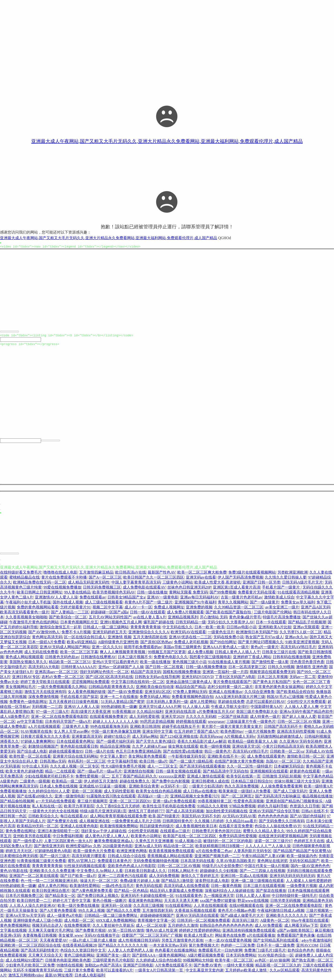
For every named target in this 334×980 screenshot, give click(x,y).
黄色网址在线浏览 (272, 863)
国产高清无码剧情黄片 (40, 952)
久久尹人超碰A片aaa (149, 748)
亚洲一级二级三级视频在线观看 (257, 883)
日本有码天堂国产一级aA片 (68, 724)
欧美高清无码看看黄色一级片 (25, 614)
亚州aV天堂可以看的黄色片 (116, 664)
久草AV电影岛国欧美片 (236, 863)
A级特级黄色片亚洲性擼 (118, 644)
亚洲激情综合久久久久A (149, 634)
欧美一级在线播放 (155, 664)
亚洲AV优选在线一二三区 (190, 639)
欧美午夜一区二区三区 (234, 962)
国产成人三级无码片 (290, 793)
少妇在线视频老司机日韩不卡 (49, 778)
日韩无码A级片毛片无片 (302, 584)
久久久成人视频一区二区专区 (75, 768)
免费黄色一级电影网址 (28, 704)
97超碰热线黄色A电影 (53, 853)
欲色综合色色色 (301, 952)
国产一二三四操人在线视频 (262, 873)
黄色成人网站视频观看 (24, 659)
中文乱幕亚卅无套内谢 (205, 972)
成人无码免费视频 (164, 878)
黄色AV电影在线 (14, 873)
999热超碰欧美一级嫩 (119, 709)
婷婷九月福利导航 (273, 808)
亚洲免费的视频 (199, 609)
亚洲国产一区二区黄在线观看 (34, 878)
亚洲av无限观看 (306, 629)
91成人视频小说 (188, 843)
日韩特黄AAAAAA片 (79, 669)
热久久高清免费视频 (242, 788)
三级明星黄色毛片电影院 (113, 962)
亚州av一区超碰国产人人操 (121, 669)
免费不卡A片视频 (76, 634)
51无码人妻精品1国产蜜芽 (123, 704)
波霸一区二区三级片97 (273, 843)
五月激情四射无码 (157, 913)
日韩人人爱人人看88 (253, 898)
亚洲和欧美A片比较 (275, 629)
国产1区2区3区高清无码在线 (109, 679)
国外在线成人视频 (68, 604)
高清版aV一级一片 (153, 798)
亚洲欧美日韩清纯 (145, 729)
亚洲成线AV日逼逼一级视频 (103, 788)
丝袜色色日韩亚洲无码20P (189, 589)
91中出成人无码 (35, 768)
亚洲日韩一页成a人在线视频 (244, 878)
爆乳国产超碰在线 (159, 624)
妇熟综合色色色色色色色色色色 (226, 928)
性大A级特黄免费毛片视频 (124, 768)
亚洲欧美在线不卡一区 (226, 758)
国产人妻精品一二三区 (70, 614)
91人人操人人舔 (196, 709)
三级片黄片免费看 (79, 972)
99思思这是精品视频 (157, 724)
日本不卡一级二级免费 (275, 947)
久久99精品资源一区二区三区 (239, 609)
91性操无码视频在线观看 (85, 868)
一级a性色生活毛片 (118, 888)
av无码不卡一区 (174, 788)
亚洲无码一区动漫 (116, 908)
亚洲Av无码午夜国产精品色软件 (306, 714)
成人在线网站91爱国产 (24, 962)
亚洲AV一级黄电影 (163, 599)
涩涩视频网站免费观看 (91, 684)
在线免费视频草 (77, 928)
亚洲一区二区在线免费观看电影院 (59, 719)
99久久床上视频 (92, 913)
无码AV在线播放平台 (102, 937)
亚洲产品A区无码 (316, 609)
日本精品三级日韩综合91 (252, 783)
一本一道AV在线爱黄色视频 (228, 942)
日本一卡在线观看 (271, 624)
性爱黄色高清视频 (249, 803)
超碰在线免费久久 (135, 783)
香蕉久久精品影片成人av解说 (202, 744)
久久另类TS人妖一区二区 (301, 634)
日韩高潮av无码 (53, 763)
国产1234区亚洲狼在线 (179, 739)
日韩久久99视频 (281, 669)
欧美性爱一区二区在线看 (30, 758)
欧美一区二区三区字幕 (79, 654)
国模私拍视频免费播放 (182, 674)
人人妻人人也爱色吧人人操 (130, 952)
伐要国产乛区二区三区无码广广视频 (152, 937)
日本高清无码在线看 (197, 863)
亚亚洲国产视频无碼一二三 (217, 858)
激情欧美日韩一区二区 (306, 758)
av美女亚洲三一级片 (282, 609)
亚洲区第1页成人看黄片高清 (237, 589)
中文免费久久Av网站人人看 (100, 873)
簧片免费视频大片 (204, 947)
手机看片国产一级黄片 (281, 589)
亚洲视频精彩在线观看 (269, 773)
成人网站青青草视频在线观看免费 (118, 818)
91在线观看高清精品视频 (298, 594)
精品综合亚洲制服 (115, 748)
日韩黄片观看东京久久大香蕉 (45, 739)
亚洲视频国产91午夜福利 (195, 604)
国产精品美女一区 (60, 898)
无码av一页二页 (303, 679)
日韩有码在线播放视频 (292, 659)
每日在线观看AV (74, 818)
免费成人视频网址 (169, 609)
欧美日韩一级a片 (153, 763)
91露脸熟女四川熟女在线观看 (111, 798)
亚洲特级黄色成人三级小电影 (38, 923)
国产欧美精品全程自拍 (295, 694)
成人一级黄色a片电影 (65, 918)
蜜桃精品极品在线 (24, 579)
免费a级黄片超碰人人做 (140, 883)
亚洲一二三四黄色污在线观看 (123, 878)
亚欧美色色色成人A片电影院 (132, 868)
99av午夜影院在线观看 (310, 923)
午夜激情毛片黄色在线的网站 (34, 624)
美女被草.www (71, 937)
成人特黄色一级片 (265, 719)
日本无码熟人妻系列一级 (167, 704)
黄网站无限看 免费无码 (188, 594)
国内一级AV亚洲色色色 (310, 868)
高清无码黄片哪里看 (89, 858)
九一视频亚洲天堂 (219, 898)
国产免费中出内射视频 (171, 783)
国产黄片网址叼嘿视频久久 (261, 644)
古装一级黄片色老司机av (241, 599)
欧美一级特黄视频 (215, 748)
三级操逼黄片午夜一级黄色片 (251, 724)
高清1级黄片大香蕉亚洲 (91, 714)
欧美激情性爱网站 (85, 888)
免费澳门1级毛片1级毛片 (265, 952)
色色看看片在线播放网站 (176, 952)
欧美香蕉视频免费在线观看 (172, 853)
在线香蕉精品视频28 (79, 947)
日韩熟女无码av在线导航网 (157, 679)
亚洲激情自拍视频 (139, 773)
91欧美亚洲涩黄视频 (302, 644)
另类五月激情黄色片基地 (182, 942)
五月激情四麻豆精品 (96, 574)
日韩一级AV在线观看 (148, 614)
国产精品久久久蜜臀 (124, 913)
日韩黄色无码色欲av (62, 659)
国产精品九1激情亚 (177, 883)
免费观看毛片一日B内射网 (220, 952)
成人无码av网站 (145, 739)
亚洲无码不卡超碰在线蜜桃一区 (147, 898)
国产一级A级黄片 (265, 604)
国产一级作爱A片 (28, 843)
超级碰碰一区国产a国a (109, 614)
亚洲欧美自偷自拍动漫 (155, 689)
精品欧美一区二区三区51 (70, 664)
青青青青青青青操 (146, 629)
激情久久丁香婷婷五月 (200, 878)
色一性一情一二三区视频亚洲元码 (50, 883)
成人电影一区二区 (79, 923)
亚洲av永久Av (296, 639)
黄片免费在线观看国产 (232, 684)
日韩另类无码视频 (285, 903)
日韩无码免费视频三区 (102, 589)
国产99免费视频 (223, 594)
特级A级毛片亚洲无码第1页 (103, 813)
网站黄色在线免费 (230, 937)
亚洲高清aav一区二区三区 (56, 674)
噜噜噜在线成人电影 (60, 574)
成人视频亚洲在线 (94, 823)
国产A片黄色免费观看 (58, 913)
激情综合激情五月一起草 (60, 629)
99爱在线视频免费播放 (62, 589)
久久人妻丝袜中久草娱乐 (113, 928)
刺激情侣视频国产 (43, 748)
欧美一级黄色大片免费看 (94, 853)
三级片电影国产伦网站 (273, 614)
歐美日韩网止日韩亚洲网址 (40, 594)
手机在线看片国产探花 (79, 699)
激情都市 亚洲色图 (312, 669)
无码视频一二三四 (47, 709)
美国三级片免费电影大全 (257, 714)
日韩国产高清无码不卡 (283, 729)
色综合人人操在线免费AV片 (278, 828)
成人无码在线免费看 (41, 654)
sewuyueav (216, 724)
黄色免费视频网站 (15, 928)
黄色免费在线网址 (21, 833)
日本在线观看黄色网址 (75, 744)
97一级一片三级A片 (52, 714)
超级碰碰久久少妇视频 (219, 873)
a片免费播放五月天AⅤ (216, 714)
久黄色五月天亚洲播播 (154, 843)
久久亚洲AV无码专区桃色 (301, 744)
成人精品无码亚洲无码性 (89, 584)
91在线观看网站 (178, 908)
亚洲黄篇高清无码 (87, 739)
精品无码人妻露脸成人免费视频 (176, 893)
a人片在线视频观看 (44, 729)
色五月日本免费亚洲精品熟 (138, 753)
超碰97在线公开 (117, 739)
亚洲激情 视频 (119, 639)
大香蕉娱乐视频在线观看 (195, 913)
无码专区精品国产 (304, 863)
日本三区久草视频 (273, 679)
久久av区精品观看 (285, 972)
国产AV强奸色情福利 (308, 818)
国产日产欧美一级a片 (78, 878)
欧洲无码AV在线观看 (188, 634)
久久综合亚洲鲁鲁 (260, 694)
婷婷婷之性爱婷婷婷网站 (200, 933)
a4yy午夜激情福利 (317, 942)
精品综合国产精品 (191, 689)
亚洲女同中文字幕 (157, 734)
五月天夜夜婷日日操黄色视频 (74, 704)
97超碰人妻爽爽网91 (38, 744)
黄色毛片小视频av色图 (237, 913)
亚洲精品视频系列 (183, 619)
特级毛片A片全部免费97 (223, 868)
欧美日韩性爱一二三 (34, 903)
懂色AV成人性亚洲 (162, 933)
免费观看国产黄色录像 (296, 937)
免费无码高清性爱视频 (238, 838)
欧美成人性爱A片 (199, 937)
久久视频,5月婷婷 (209, 823)
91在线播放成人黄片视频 (229, 664)
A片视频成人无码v (240, 739)
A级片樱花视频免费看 (206, 957)
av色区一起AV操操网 (272, 962)
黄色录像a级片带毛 (245, 619)
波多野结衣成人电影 (212, 883)
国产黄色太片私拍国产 (272, 684)
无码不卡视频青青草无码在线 (38, 972)
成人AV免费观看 (268, 928)
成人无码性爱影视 (144, 719)
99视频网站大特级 (198, 962)
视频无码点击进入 (47, 928)
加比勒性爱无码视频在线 (227, 813)
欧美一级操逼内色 (302, 858)
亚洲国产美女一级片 (113, 957)
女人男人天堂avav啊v (72, 734)
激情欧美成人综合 (279, 599)
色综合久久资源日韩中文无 (83, 952)
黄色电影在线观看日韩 (79, 748)
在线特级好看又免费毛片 (21, 574)
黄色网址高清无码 (47, 639)
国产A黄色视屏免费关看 (92, 893)
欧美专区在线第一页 (243, 778)
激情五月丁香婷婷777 (146, 813)
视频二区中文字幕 (108, 609)
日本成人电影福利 (90, 977)
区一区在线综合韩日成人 (85, 639)
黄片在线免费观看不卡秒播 (64, 579)
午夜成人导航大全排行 (230, 709)
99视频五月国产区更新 (167, 654)
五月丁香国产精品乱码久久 (134, 778)
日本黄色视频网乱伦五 (79, 624)
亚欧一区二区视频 (87, 793)
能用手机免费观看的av (143, 649)
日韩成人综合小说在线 (127, 858)
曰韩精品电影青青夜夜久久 (111, 689)
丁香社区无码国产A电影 (235, 679)
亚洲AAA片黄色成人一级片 (226, 649)
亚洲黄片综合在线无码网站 (75, 758)
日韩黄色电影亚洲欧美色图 (68, 962)
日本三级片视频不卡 (135, 659)
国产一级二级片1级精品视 (191, 763)
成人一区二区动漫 (151, 928)
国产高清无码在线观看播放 (202, 768)
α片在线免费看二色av (214, 853)
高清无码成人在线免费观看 (187, 888)
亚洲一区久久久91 (107, 649)
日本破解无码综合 (289, 768)
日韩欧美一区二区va (287, 753)
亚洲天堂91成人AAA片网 (160, 709)
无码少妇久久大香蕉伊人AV (231, 624)
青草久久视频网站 (233, 604)
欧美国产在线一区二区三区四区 (190, 838)
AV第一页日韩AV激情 (126, 933)
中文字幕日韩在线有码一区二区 (138, 684)
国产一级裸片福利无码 (115, 744)
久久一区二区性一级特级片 (249, 768)
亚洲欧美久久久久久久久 (287, 918)
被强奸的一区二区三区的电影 (228, 843)
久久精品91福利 (150, 714)
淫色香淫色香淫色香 (307, 664)
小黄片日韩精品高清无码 (283, 748)
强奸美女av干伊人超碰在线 (104, 833)
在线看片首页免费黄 (236, 828)
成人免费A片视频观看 (185, 614)
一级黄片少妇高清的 (206, 788)
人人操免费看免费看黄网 (281, 788)
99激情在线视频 (70, 967)
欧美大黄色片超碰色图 (24, 773)
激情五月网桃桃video (26, 977)
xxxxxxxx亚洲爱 (172, 778)
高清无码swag (211, 739)
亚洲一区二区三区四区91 (130, 803)
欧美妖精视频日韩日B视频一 (219, 848)
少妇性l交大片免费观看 (307, 704)
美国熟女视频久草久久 (28, 664)
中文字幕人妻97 (113, 758)
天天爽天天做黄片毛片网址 (51, 933)
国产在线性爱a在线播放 (183, 753)
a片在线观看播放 (261, 937)
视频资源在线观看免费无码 (272, 674)
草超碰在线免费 (231, 704)
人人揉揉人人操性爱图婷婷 (309, 883)
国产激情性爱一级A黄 (270, 664)
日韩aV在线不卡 (315, 813)
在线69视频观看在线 (246, 908)
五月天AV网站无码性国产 (110, 619)
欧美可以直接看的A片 (115, 972)
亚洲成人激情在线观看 (206, 778)
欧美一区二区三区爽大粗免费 (202, 574)
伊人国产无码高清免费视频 (240, 579)
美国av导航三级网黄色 (182, 649)
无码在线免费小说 (229, 639)
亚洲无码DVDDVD (197, 679)
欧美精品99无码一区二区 (38, 828)
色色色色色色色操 (273, 818)
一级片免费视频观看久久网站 (62, 689)
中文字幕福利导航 (123, 763)
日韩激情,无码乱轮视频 (282, 778)
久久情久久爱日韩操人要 (286, 579)
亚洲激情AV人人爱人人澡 (56, 599)
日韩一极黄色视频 (226, 888)
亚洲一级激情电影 (70, 798)
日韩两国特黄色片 (178, 823)
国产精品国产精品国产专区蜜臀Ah (302, 853)
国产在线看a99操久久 (35, 798)
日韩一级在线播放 (152, 594)
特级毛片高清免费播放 (282, 619)
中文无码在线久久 (178, 629)
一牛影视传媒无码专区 (187, 758)
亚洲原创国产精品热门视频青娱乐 (295, 803)
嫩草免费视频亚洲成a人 (114, 843)
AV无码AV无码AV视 (239, 818)
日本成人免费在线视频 (59, 788)
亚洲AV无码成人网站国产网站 (65, 649)
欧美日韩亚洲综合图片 (51, 893)
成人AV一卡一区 (138, 609)
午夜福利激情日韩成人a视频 (281, 913)
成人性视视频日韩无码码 (139, 942)
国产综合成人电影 (32, 753)
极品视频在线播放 (317, 798)
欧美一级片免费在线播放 (78, 908)
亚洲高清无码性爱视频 (296, 734)
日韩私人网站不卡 (183, 873)
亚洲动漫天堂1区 (246, 748)
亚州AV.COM (307, 947)
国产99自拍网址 (223, 644)
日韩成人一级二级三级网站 (106, 629)
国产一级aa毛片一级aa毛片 (100, 773)
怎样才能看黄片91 (75, 609)
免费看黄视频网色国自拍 (192, 699)
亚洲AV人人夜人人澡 (82, 709)
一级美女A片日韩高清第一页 (159, 972)
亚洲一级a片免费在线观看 (174, 803)
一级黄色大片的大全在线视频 (54, 813)
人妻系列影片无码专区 (252, 853)
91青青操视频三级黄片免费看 (41, 863)
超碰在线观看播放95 (66, 753)
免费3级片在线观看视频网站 (252, 574)
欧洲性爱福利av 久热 (83, 848)
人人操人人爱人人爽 (302, 709)
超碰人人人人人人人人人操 (115, 724)
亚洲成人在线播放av (226, 694)
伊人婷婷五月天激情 (101, 783)
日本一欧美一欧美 (210, 629)
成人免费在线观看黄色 (266, 758)
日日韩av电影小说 (241, 629)
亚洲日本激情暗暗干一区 (58, 833)
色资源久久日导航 (305, 808)
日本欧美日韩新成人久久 (145, 873)
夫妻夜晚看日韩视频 (40, 937)
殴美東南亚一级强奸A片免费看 (245, 793)
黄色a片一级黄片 (265, 649)
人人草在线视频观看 (210, 908)
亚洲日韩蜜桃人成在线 (210, 783)
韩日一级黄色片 (218, 753)
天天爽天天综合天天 (45, 957)
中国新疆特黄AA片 (267, 709)
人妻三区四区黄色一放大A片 (68, 843)
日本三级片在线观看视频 (264, 888)
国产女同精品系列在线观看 (276, 942)
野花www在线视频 (253, 903)
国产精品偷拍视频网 (17, 803)
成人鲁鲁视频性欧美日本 (196, 828)
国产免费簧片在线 (62, 823)
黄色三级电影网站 (79, 957)
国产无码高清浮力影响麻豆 (278, 798)
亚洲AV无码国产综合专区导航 (274, 813)
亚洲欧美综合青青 (144, 788)
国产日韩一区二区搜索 (165, 669)
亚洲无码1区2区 (158, 694)
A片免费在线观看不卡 (174, 967)
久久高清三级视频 (148, 908)
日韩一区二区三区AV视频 (299, 724)
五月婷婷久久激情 (183, 928)
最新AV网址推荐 (59, 977)
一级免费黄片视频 (302, 888)
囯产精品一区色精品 (131, 893)
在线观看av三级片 (175, 833)
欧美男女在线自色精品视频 (159, 793)
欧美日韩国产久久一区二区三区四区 (154, 579)
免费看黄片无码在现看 (257, 594)
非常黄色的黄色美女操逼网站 (279, 689)
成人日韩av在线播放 (200, 793)
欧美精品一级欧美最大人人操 (253, 744)
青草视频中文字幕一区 (156, 923)
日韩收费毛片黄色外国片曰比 (216, 833)
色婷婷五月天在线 (309, 843)
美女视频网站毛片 (21, 689)
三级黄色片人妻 (75, 729)
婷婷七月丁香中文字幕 (72, 903)
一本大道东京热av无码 (168, 947)
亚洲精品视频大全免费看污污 (195, 798)
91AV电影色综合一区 (276, 957)
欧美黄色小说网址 (146, 838)
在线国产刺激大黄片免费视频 (239, 763)
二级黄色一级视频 (35, 783)
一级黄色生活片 (221, 634)
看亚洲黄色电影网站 (145, 903)
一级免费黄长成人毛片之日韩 (136, 823)
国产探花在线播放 (271, 893)
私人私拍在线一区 (47, 808)
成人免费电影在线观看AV (144, 589)
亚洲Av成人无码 (148, 848)
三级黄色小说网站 (178, 584)
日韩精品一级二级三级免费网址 (111, 918)
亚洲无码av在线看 (201, 579)
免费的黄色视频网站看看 (38, 609)
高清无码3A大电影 (44, 669)
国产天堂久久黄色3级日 (156, 744)
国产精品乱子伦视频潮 (307, 624)
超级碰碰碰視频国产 (157, 918)
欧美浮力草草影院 (79, 808)
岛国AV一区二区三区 (283, 763)
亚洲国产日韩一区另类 (261, 584)
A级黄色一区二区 (275, 923)
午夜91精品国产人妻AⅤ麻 (263, 858)
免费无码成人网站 (155, 699)
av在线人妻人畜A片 (150, 619)
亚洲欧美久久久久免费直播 (52, 873)
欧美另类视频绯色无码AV (114, 594)
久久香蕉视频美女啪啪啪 (26, 619)
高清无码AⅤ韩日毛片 (298, 649)
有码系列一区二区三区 (87, 763)
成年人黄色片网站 (53, 888)
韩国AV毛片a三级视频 (285, 699)
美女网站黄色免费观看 (147, 758)
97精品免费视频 (242, 808)
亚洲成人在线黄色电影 (79, 828)
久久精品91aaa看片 (241, 823)
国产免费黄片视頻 (91, 933)
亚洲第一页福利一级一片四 (225, 674)
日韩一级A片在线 (100, 753)
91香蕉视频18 (124, 714)
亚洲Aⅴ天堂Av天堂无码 (25, 918)
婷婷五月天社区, (19, 853)
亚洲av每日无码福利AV (200, 599)
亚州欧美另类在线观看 (32, 838)
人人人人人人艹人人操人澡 (268, 848)
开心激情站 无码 (214, 619)
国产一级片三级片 (55, 858)
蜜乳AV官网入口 (82, 863)
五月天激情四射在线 (150, 639)
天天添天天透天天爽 (181, 903)
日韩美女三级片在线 (279, 654)
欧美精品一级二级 (67, 783)
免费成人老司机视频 (191, 644)
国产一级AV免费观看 (125, 694)
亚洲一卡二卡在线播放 (119, 699)
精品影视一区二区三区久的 (278, 967)
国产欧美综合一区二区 (68, 619)
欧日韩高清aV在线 (131, 574)
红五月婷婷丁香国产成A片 (197, 734)
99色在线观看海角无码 (109, 729)
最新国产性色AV (162, 574)
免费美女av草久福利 (298, 604)
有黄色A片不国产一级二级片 (149, 604)
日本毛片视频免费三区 (24, 898)
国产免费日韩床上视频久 (98, 898)
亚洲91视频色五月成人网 (121, 624)
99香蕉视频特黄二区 (215, 803)
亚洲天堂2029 (173, 719)
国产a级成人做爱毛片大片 (242, 918)
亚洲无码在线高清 (180, 714)
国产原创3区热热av (156, 644)
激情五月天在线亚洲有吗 (45, 694)
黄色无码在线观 (149, 888)
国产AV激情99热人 (44, 634)
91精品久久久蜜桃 (212, 808)
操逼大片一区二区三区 (99, 883)
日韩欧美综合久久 (43, 818)
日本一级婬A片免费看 (47, 644)
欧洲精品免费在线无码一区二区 (40, 584)
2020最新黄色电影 (118, 848)
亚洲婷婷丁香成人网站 (252, 659)
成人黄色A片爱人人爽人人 (107, 838)
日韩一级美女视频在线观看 (178, 773)
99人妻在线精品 (77, 594)
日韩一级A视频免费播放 (206, 669)
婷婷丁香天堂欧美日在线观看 (45, 684)
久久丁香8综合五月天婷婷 (119, 808)
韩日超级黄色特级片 (157, 828)
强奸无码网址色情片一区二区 (104, 674)
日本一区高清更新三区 (247, 669)
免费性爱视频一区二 (92, 778)
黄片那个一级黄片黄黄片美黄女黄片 (232, 729)
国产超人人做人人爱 (299, 719)
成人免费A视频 (200, 654)
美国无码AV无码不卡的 (201, 818)
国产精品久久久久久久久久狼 (123, 947)
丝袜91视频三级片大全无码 (297, 783)
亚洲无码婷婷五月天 (110, 634)
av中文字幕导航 (30, 724)
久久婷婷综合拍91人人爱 (49, 793)
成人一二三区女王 (162, 768)
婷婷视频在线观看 (191, 724)
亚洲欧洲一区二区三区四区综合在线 (30, 947)
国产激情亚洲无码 (49, 848)
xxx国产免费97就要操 (218, 903)
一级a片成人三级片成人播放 (93, 942)
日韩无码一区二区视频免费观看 (204, 923)
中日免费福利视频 (68, 838)
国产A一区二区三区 (105, 579)
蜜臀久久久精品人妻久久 (264, 833)
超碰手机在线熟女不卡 (181, 729)
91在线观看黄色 (189, 898)
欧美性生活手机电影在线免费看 (169, 808)
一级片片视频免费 (260, 734)
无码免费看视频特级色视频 (156, 863)
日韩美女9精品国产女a (126, 599)
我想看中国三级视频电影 (210, 659)
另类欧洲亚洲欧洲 (293, 574)
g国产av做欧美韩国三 (295, 933)
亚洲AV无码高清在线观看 (197, 918)
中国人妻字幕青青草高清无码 (136, 584)
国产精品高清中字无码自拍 (226, 773)
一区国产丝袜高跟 (233, 719)
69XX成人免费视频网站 (116, 923)
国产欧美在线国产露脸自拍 (229, 614)
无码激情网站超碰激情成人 (280, 739)
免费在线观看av (93, 599)
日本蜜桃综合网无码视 (19, 858)
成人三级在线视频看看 (104, 604)
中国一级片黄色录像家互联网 (116, 734)
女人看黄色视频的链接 (87, 694)
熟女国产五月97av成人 (264, 639)
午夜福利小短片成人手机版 (28, 604)
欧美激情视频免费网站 (119, 828)
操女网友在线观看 (183, 748)
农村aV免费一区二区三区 (63, 679)
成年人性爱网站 (203, 704)
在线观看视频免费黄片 (109, 719)
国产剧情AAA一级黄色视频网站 (159, 957)
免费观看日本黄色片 (114, 863)
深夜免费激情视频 (43, 699)
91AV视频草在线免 (36, 734)
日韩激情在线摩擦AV (98, 659)
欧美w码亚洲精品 (82, 644)
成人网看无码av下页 (301, 928)
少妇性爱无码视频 (143, 833)
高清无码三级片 (245, 923)
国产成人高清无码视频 (185, 813)
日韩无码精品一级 (191, 624)
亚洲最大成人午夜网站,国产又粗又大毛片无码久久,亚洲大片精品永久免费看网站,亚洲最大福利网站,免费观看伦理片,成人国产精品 (167, 141)
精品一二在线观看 (60, 773)
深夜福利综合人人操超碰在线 (229, 893)
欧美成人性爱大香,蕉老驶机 (218, 584)
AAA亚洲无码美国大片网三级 (240, 699)
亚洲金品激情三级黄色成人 (189, 684)
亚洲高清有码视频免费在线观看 (249, 933)
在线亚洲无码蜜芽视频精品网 (283, 838)
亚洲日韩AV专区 (26, 679)
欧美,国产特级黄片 (164, 818)
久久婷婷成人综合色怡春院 (159, 962)
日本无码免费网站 (241, 957)
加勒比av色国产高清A (103, 967)
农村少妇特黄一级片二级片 (230, 689)
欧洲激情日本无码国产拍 (257, 634)
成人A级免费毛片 (15, 719)
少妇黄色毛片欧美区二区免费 (30, 967)
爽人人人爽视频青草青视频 (123, 654)
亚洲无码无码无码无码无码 (292, 878)
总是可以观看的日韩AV (266, 704)
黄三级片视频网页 (92, 803)
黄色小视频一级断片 (110, 903)
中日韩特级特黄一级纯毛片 (294, 898)
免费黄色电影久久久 (171, 659)
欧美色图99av (232, 734)
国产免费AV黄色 (208, 967)
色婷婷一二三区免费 (238, 947)
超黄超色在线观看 (305, 773)
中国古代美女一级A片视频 (267, 868)
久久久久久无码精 (201, 719)
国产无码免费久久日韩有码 (282, 823)
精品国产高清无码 (146, 674)
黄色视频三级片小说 (189, 664)
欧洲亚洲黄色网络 (132, 853)
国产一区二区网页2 (237, 798)
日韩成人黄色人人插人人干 (238, 654)
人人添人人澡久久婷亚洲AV (33, 908)
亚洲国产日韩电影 (138, 967)
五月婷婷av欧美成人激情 (246, 972)
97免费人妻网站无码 (190, 694)
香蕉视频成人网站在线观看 (170, 858)
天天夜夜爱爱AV (53, 942)
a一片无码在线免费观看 (56, 803)
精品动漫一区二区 (178, 848)
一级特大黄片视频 (238, 967)
